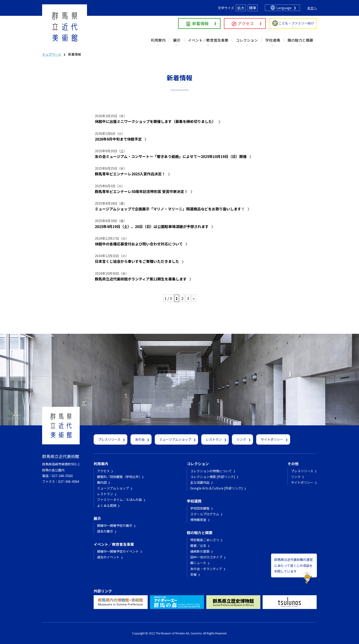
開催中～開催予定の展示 (115, 525)
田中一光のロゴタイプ (206, 557)
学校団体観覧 (200, 508)
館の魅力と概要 (300, 40)
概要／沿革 (198, 546)
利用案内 (158, 40)
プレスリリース (109, 439)
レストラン (214, 439)
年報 (193, 574)
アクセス (246, 23)
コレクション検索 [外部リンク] (213, 477)
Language (284, 8)
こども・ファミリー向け (296, 23)
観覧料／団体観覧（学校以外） (119, 477)
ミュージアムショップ (175, 439)
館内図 (102, 482)
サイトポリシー (272, 439)
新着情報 (200, 23)
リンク (241, 439)
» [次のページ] (194, 298)
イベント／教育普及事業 (208, 40)
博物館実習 (198, 520)
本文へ (312, 8)
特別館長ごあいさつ (205, 540)
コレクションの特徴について (211, 471)
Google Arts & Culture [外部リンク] (216, 488)
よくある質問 (107, 505)
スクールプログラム (205, 514)
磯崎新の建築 (200, 551)
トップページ (52, 54)
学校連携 (273, 40)
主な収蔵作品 (200, 482)
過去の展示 (105, 531)
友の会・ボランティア (206, 569)
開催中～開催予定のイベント (118, 551)
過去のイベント (108, 557)
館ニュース (198, 563)
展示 (177, 40)
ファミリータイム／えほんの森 (120, 500)
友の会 (140, 439)
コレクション (247, 40)
